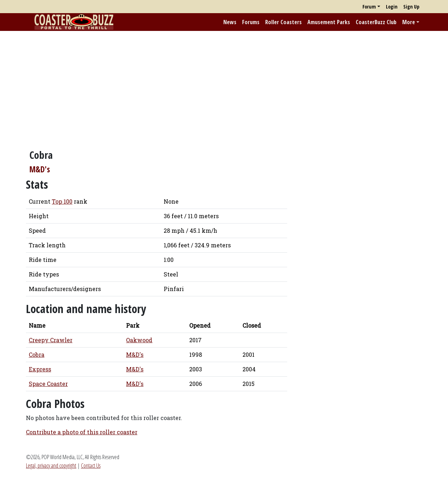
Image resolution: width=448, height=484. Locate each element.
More (409, 22)
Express (40, 369)
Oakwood (139, 340)
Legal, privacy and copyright (51, 466)
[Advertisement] (224, 86)
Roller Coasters (283, 22)
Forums (251, 22)
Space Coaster (48, 384)
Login (392, 7)
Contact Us (91, 466)
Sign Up (411, 7)
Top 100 (62, 201)
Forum (369, 7)
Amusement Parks (329, 22)
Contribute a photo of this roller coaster (82, 432)
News (230, 22)
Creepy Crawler (51, 340)
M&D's (40, 169)
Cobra (37, 354)
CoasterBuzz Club (376, 22)
